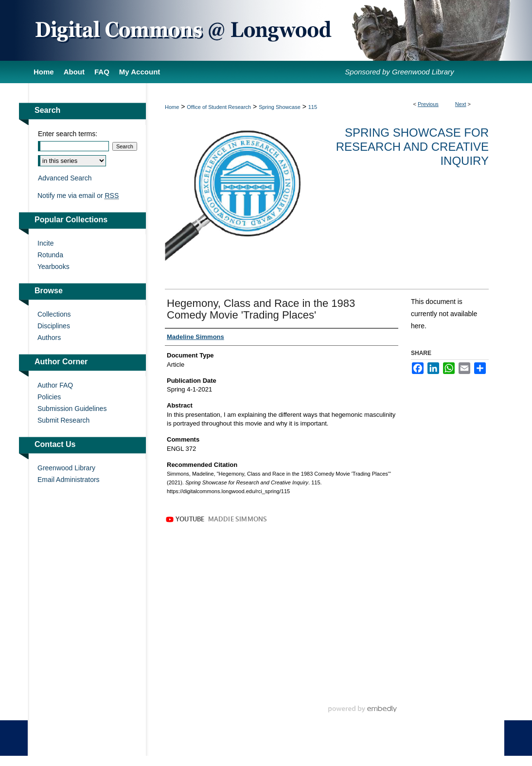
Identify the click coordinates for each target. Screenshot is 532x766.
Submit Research (63, 420)
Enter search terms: (68, 134)
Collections (54, 314)
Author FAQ (55, 385)
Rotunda (50, 255)
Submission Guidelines (72, 409)
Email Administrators (69, 480)
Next (461, 104)
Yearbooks (53, 267)
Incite (45, 243)
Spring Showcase (280, 107)
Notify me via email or (78, 196)
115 (313, 107)
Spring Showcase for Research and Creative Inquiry (412, 147)
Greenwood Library (66, 468)
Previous (428, 104)
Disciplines (54, 326)
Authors (49, 338)
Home (172, 107)
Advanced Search (65, 178)
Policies (49, 397)
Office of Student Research (219, 107)
